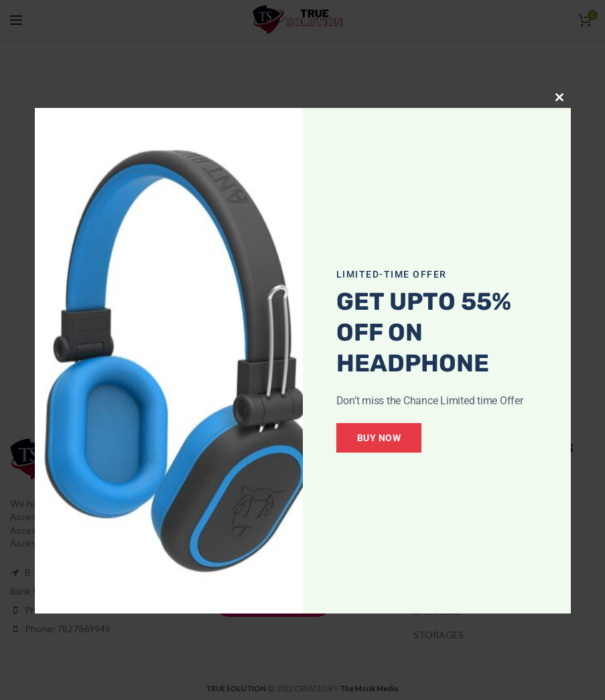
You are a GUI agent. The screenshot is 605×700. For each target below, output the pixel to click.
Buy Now (390, 438)
